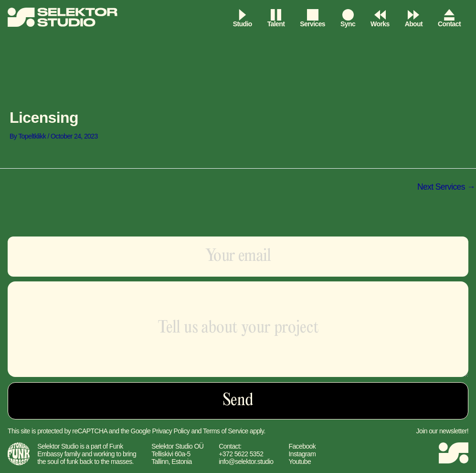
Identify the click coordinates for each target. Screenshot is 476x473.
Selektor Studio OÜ (177, 446)
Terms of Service (226, 431)
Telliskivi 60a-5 (171, 454)
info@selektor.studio (246, 462)
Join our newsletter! (442, 431)
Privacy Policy (171, 431)
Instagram (302, 454)
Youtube (300, 462)
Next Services (445, 187)
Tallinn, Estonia (172, 462)
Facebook (302, 446)
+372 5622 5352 (241, 454)
